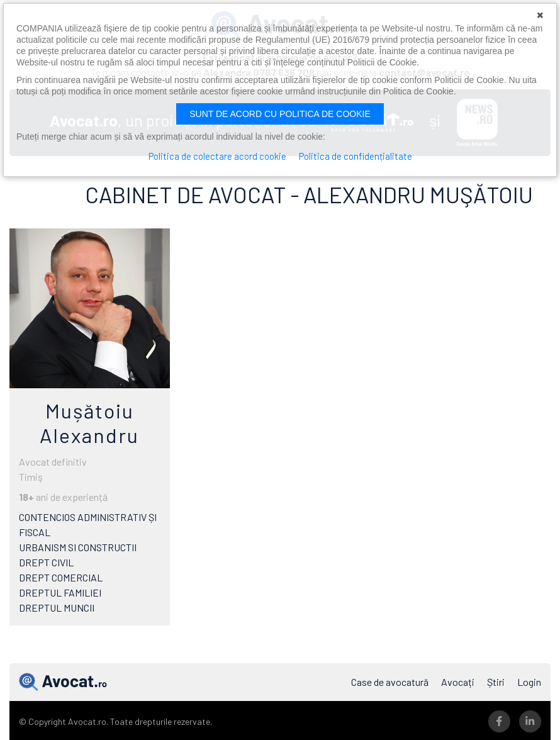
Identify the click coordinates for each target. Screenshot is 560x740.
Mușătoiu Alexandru (89, 422)
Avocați (458, 682)
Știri (496, 682)
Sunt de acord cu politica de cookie (280, 114)
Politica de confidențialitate (356, 156)
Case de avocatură (390, 682)
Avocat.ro (63, 682)
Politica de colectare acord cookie (217, 156)
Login (529, 682)
